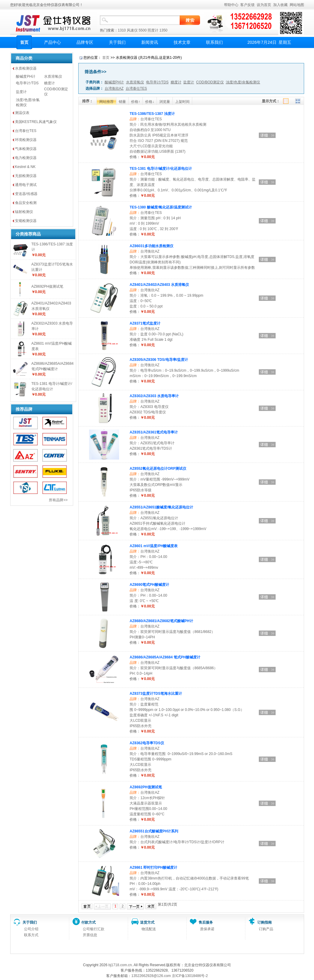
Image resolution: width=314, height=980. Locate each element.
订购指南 (265, 922)
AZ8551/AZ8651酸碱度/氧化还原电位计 (161, 507)
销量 (122, 102)
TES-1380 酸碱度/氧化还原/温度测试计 (161, 207)
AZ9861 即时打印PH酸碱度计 (153, 868)
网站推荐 (106, 102)
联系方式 (31, 935)
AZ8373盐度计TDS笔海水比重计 (156, 694)
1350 (164, 30)
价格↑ (136, 102)
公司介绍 (31, 929)
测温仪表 (22, 113)
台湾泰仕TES (26, 131)
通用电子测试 (26, 185)
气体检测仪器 (26, 149)
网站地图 (297, 5)
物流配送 (149, 929)
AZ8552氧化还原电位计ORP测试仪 (158, 469)
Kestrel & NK (25, 167)
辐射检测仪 (24, 212)
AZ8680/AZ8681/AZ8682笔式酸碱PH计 (161, 621)
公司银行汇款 (94, 929)
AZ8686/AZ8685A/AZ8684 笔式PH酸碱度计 (165, 657)
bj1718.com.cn (120, 965)
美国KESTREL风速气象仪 (36, 122)
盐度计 (21, 92)
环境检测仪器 (26, 140)
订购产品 (266, 929)
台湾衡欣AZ (150, 251)
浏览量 (165, 102)
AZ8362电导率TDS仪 (147, 743)
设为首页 (264, 5)
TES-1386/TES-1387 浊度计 (152, 114)
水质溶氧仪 (53, 76)
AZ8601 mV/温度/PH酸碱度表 (154, 546)
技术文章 (182, 42)
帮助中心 (231, 5)
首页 (24, 42)
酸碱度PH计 (26, 76)
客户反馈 (247, 5)
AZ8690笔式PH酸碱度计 (149, 585)
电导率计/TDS (27, 83)
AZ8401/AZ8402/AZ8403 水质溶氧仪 (159, 285)
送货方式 (147, 922)
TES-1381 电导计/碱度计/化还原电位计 (161, 169)
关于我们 (117, 42)
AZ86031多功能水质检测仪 (151, 246)
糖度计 (49, 83)
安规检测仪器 (26, 221)
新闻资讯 (150, 42)
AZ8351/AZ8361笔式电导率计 (154, 432)
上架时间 (182, 102)
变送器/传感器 (26, 194)
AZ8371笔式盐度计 (145, 323)
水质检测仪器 (26, 68)
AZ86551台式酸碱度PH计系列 (154, 831)
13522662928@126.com (151, 976)
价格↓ (150, 102)
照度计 (153, 30)
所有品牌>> (58, 500)
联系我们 (214, 42)
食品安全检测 (26, 203)
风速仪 (132, 30)
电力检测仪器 (26, 158)
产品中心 (52, 42)
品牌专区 (85, 42)
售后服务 (206, 922)
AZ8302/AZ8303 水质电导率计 (154, 396)
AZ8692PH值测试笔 (48, 286)
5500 (143, 30)
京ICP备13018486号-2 (190, 976)
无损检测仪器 (26, 176)
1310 (122, 30)
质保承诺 (207, 929)
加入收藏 (280, 5)
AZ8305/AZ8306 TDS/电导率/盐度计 (159, 360)
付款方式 (88, 922)
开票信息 (90, 935)
